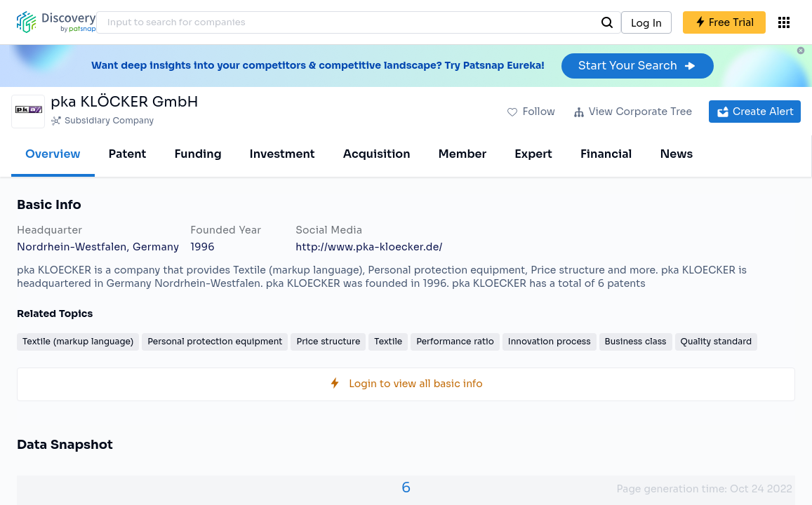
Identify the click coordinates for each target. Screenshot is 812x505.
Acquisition (377, 154)
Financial (606, 154)
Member (463, 154)
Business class (636, 341)
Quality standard (717, 341)
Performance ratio (455, 341)
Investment (282, 154)
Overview (53, 154)
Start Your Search (638, 66)
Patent (128, 154)
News (676, 154)
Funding (198, 154)
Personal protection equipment (215, 341)
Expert (533, 154)
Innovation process (550, 341)
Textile (388, 341)
